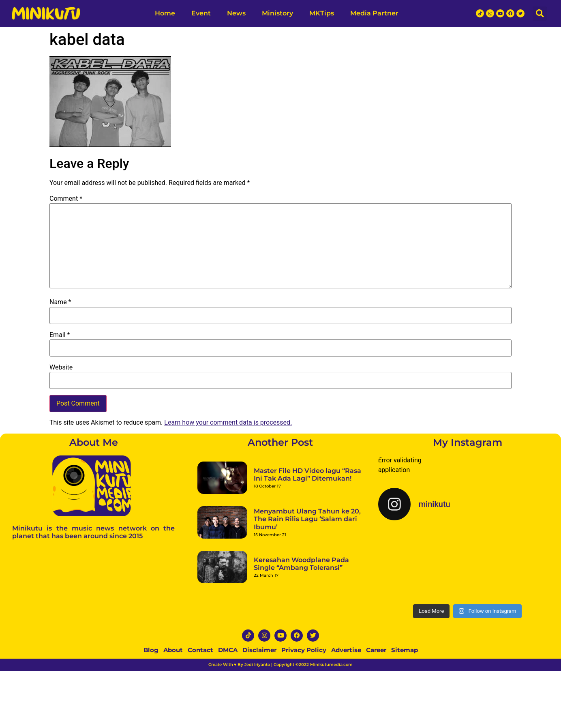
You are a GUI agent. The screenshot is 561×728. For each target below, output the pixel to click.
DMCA (228, 650)
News (236, 13)
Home (165, 13)
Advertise (346, 650)
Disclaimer (259, 650)
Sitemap (405, 650)
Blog (151, 650)
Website (61, 367)
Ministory (277, 13)
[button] (540, 14)
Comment (66, 199)
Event (201, 13)
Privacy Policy (304, 650)
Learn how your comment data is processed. (228, 422)
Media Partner (374, 13)
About (173, 650)
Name (60, 302)
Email (60, 335)
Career (376, 650)
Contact (200, 650)
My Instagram (468, 442)
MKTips (322, 13)
